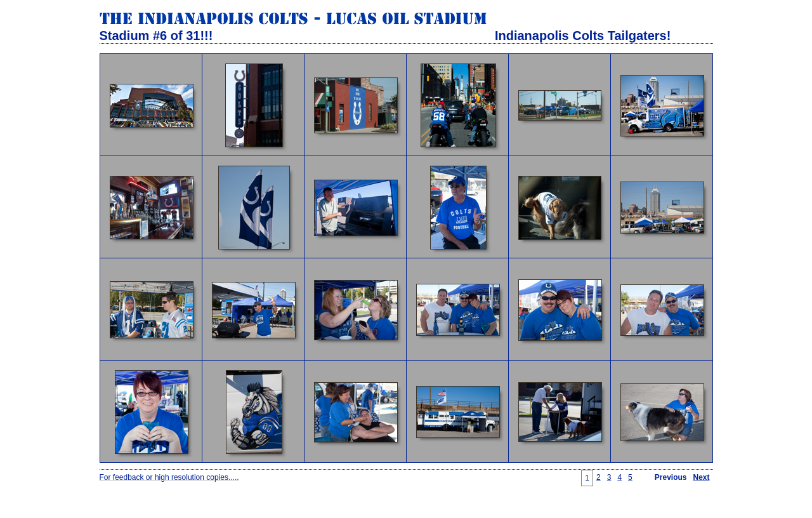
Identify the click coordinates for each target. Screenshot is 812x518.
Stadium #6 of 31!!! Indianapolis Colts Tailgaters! (385, 36)
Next (701, 477)
